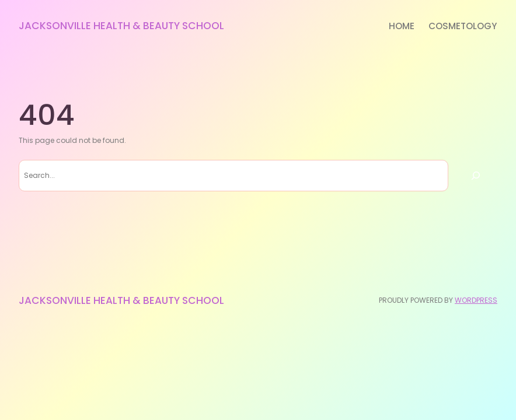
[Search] (476, 176)
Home (402, 26)
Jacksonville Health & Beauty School (121, 26)
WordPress (476, 300)
